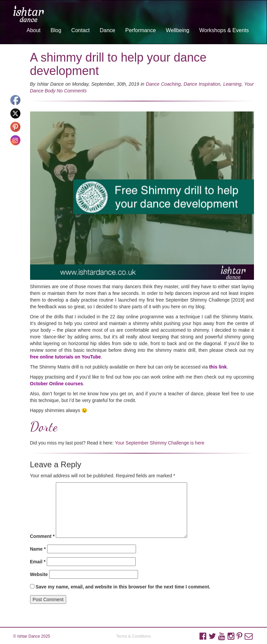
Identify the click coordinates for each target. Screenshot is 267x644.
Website (39, 574)
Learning (232, 84)
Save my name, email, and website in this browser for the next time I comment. (123, 587)
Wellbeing (177, 30)
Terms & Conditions (133, 636)
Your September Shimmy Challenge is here (160, 443)
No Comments (72, 91)
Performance (141, 30)
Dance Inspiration (202, 84)
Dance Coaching (163, 84)
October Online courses (57, 384)
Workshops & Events (224, 30)
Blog (56, 30)
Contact (80, 30)
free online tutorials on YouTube (65, 357)
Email (38, 562)
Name (38, 549)
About (33, 30)
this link (218, 367)
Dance (107, 30)
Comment (42, 536)
